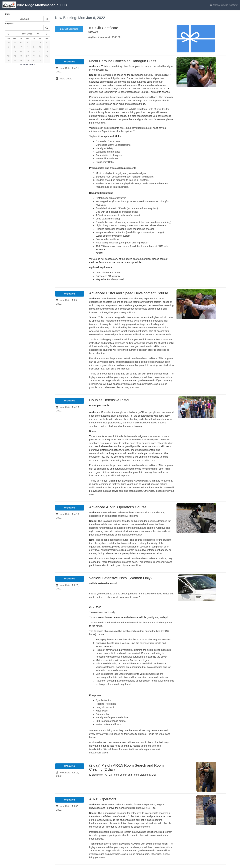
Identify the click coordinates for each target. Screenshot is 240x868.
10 (40, 47)
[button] (70, 70)
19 (8, 56)
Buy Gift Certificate (69, 29)
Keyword (10, 23)
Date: (8, 14)
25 (47, 56)
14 (21, 52)
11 (47, 47)
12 (8, 52)
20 (15, 56)
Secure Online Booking (224, 5)
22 (27, 56)
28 (21, 61)
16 (34, 52)
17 (40, 52)
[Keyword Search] (24, 28)
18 (47, 52)
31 (21, 43)
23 (34, 56)
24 (40, 56)
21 (21, 56)
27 (15, 61)
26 (8, 61)
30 (15, 43)
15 (27, 52)
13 (15, 52)
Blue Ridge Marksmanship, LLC (35, 5)
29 (8, 43)
